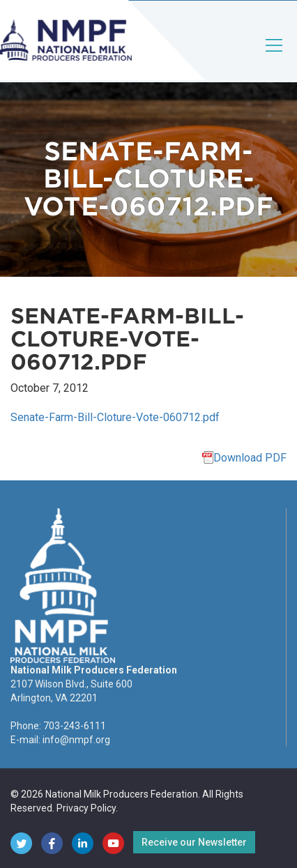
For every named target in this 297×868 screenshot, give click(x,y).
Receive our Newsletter (194, 842)
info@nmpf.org (76, 740)
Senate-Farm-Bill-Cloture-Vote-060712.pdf (115, 417)
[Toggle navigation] (275, 57)
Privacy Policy (86, 808)
